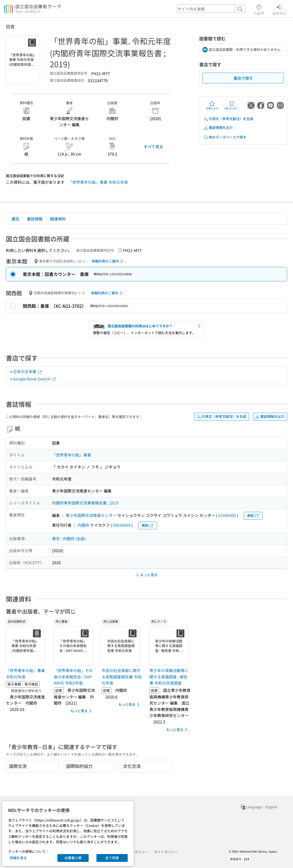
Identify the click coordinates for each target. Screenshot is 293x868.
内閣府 (83, 525)
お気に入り (212, 105)
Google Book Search (35, 379)
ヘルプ (259, 9)
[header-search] (211, 9)
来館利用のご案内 (108, 261)
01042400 (227, 515)
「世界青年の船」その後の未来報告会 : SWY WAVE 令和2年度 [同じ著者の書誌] (73, 677)
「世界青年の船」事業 (72, 455)
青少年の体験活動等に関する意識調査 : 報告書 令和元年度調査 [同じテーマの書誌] (169, 677)
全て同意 (112, 858)
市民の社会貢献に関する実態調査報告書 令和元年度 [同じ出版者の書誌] (122, 677)
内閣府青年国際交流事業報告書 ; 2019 (85, 503)
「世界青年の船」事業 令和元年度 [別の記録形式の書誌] (25, 674)
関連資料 (58, 219)
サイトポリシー (166, 852)
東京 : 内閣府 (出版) (69, 538)
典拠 (253, 516)
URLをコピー (232, 105)
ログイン (279, 9)
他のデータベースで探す (225, 137)
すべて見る (153, 147)
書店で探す (243, 78)
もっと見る (82, 711)
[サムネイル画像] (26, 646)
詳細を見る (18, 858)
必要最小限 (73, 858)
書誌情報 (35, 219)
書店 (15, 219)
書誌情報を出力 (218, 128)
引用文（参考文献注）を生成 (228, 119)
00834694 (122, 525)
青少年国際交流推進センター (91, 515)
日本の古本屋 (28, 371)
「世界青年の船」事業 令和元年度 (98, 182)
